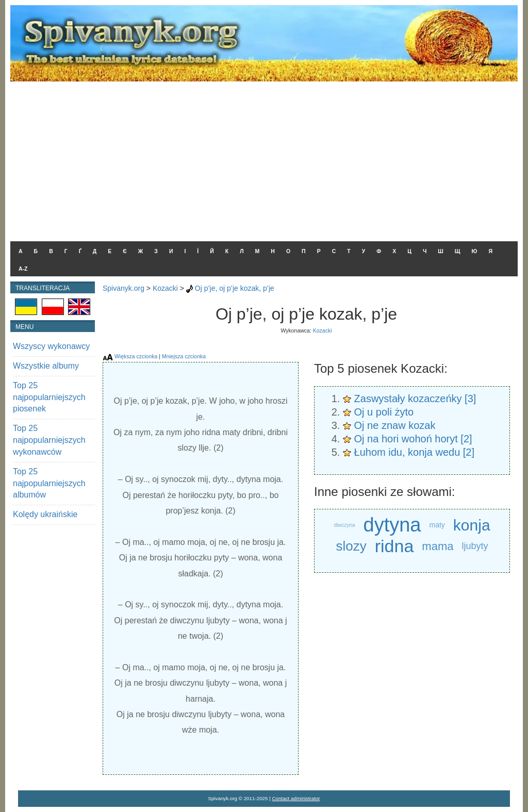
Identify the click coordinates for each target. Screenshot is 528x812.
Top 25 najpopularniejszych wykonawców (49, 440)
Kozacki (165, 288)
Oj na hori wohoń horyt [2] (413, 439)
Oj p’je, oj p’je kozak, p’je (235, 288)
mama (438, 546)
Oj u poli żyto (384, 412)
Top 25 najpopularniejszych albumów (49, 483)
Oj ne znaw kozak (395, 425)
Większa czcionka (136, 356)
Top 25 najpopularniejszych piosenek (49, 397)
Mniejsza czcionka (184, 356)
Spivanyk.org (123, 288)
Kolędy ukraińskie (45, 514)
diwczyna (344, 525)
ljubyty (475, 546)
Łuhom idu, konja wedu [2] (415, 452)
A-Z (23, 269)
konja (472, 525)
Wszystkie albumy (46, 366)
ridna (394, 546)
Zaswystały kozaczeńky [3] (415, 399)
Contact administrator (296, 798)
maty (437, 525)
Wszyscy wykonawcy (51, 346)
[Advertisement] (264, 159)
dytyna (392, 525)
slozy (351, 546)
